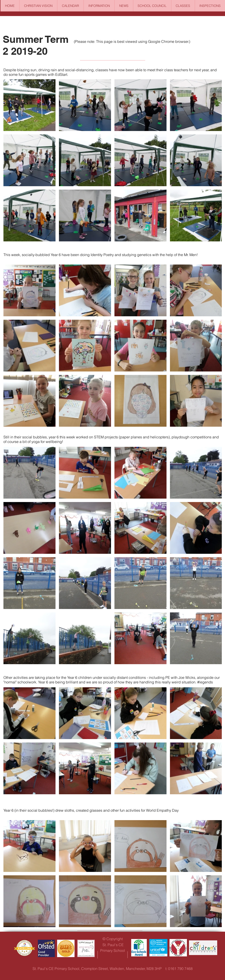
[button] (99, 6)
